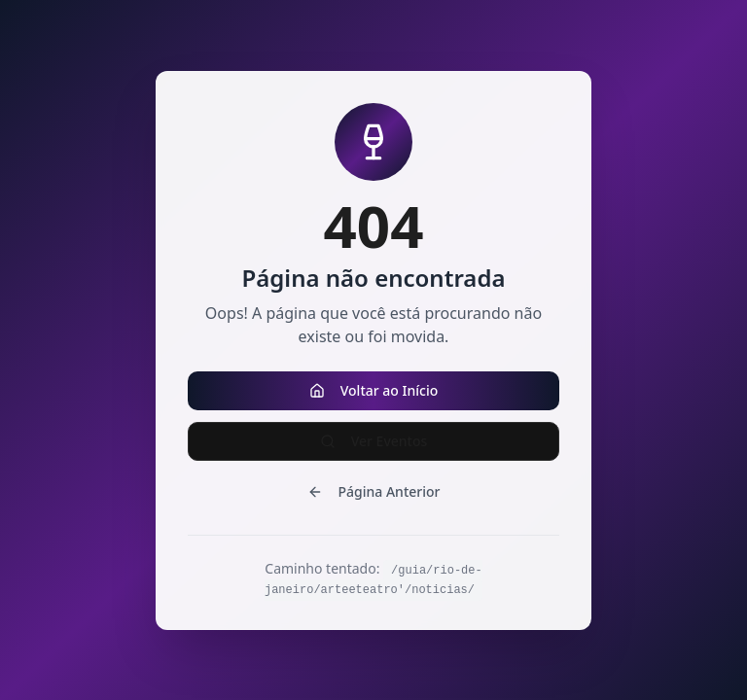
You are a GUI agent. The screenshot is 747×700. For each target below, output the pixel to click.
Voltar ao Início (374, 390)
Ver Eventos (374, 441)
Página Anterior (374, 491)
